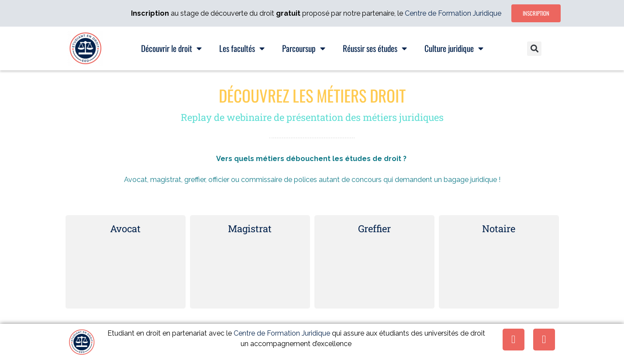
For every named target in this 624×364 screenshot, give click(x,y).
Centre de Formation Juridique (453, 13)
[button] (534, 49)
